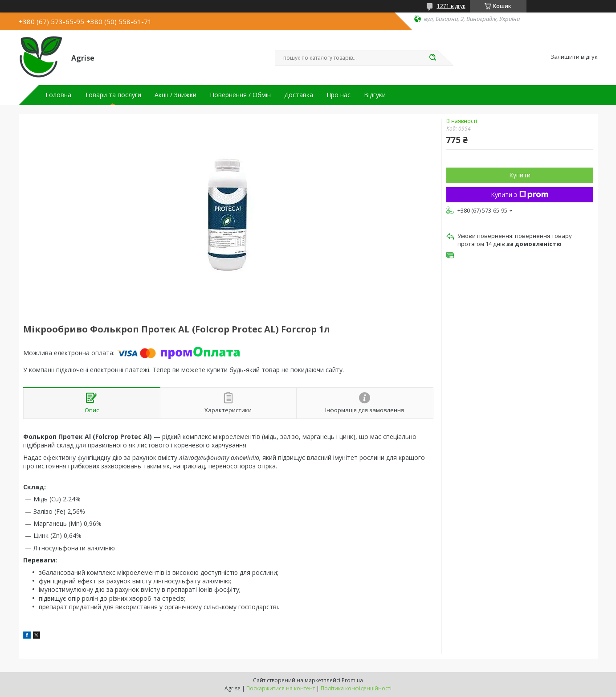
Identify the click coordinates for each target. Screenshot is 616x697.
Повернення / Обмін (240, 95)
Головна (58, 95)
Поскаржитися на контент (281, 688)
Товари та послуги (113, 95)
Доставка (299, 95)
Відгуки (375, 95)
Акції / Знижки (175, 95)
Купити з (520, 195)
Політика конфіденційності (356, 688)
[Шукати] (433, 58)
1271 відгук (451, 6)
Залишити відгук (574, 57)
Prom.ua (352, 680)
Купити (520, 175)
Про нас (339, 95)
